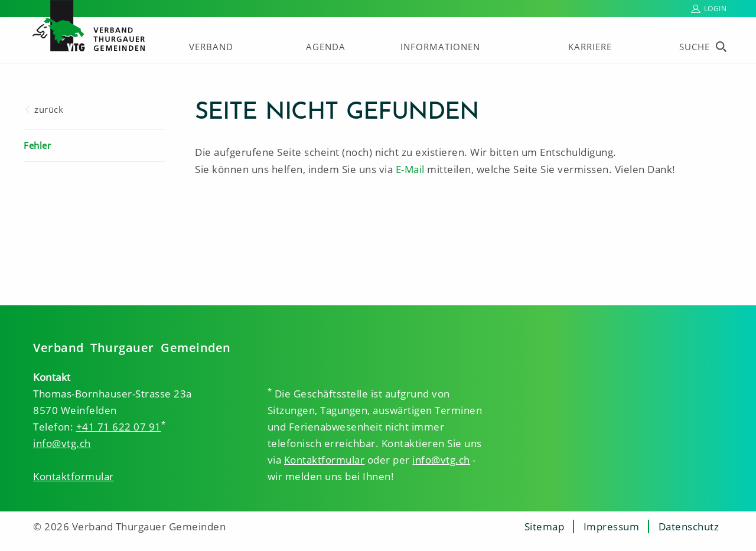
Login (716, 9)
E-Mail (410, 169)
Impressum (612, 526)
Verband (211, 47)
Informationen (440, 47)
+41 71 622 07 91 (119, 427)
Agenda (326, 47)
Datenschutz (689, 526)
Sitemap (545, 526)
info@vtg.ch (62, 443)
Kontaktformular (74, 476)
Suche (695, 47)
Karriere (590, 47)
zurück (49, 109)
